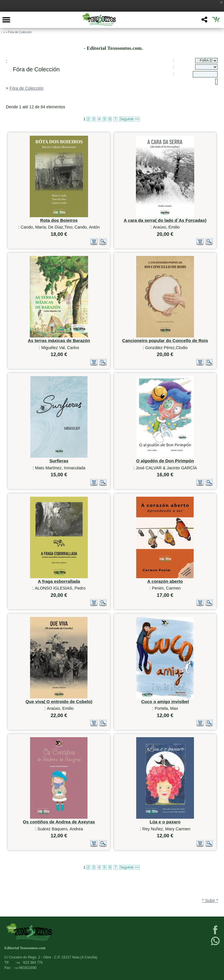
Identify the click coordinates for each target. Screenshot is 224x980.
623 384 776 (29, 963)
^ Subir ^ (210, 901)
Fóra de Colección (20, 32)
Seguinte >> (129, 119)
